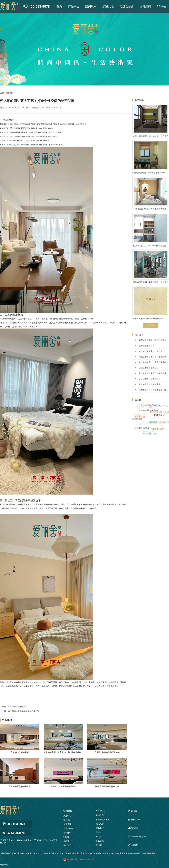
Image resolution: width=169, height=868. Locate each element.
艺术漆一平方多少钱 (137, 837)
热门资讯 (67, 845)
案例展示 (91, 6)
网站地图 (4, 865)
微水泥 (99, 846)
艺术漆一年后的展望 (17, 706)
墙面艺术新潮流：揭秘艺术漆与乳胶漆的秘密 (152, 340)
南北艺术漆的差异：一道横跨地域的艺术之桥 (152, 357)
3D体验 (161, 6)
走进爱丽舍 (127, 6)
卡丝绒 (99, 833)
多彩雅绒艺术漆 (103, 820)
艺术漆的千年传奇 (145, 346)
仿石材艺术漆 (134, 821)
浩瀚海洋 (100, 829)
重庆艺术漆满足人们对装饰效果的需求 (152, 373)
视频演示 (67, 841)
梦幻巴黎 (100, 816)
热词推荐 (133, 811)
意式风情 (100, 825)
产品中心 (74, 6)
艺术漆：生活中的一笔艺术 (149, 351)
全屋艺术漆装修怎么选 (147, 368)
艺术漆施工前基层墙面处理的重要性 (24, 711)
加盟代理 (108, 6)
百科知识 (145, 6)
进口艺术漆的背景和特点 (148, 379)
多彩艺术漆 (133, 829)
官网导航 (68, 811)
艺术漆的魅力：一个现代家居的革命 (152, 362)
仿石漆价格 (133, 846)
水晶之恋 (100, 842)
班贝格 (99, 837)
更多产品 (151, 325)
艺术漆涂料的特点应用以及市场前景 (152, 390)
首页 (59, 6)
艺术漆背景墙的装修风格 (148, 384)
